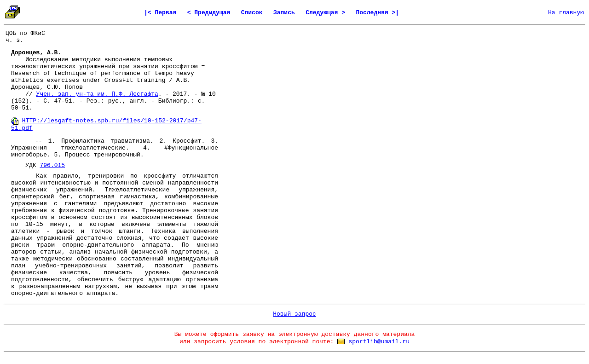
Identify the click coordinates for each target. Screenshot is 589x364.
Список (252, 13)
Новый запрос (294, 314)
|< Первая (160, 13)
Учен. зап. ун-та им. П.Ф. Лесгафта (97, 94)
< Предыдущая (209, 13)
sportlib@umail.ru (379, 342)
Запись (284, 13)
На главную (566, 13)
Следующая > (325, 13)
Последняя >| (377, 13)
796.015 (52, 165)
